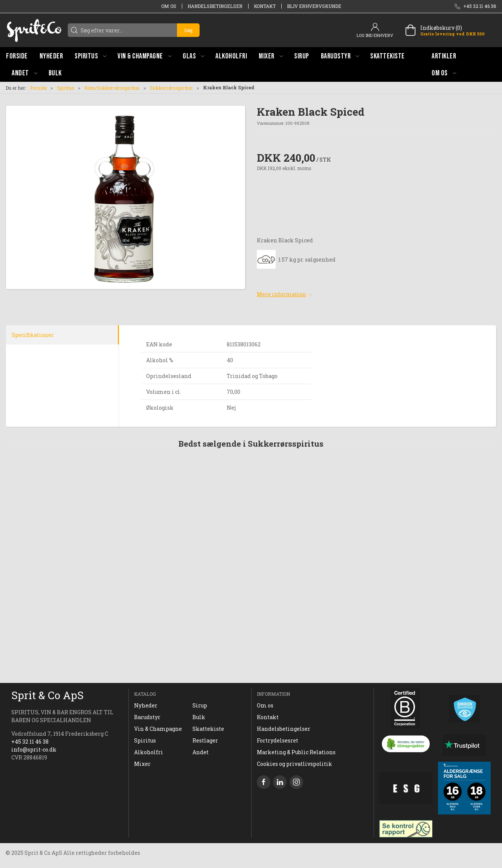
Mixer (142, 764)
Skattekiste (208, 729)
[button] (90, 56)
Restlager (205, 740)
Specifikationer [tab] (33, 335)
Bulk (199, 717)
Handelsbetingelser (215, 6)
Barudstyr (147, 717)
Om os (169, 6)
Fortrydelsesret (278, 740)
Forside (38, 88)
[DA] (34, 30)
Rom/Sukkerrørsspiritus (112, 88)
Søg (188, 30)
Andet (201, 752)
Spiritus (66, 88)
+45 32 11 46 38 (30, 742)
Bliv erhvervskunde (314, 6)
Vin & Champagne (158, 729)
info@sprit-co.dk (34, 749)
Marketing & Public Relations (296, 752)
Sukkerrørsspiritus (171, 88)
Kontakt (265, 6)
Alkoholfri (149, 752)
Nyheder (146, 705)
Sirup (200, 705)
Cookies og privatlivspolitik (294, 764)
